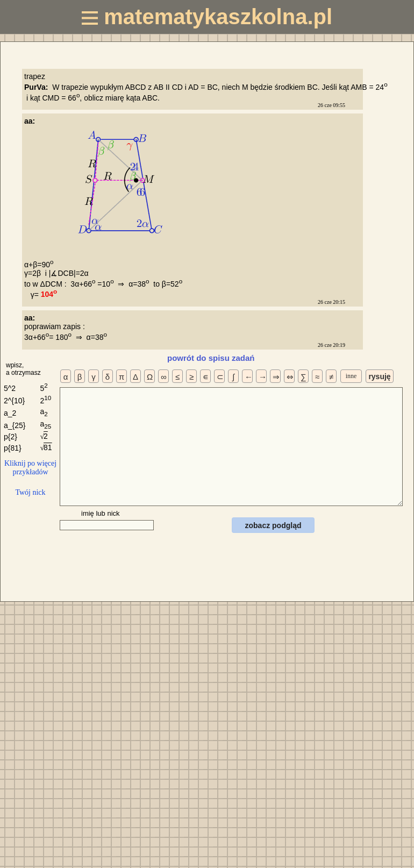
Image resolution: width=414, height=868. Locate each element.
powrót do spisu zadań (211, 358)
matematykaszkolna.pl (207, 17)
